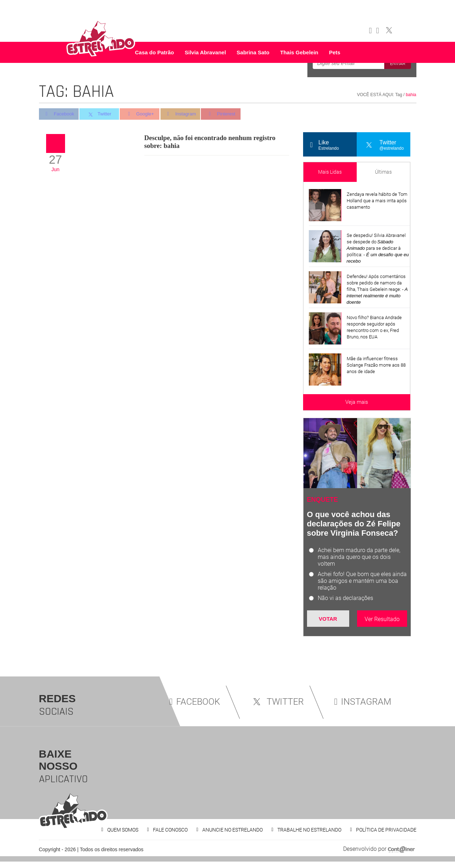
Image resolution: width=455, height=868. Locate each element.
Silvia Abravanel (205, 52)
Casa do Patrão (155, 52)
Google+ (142, 114)
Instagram (183, 114)
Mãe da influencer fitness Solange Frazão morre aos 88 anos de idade (376, 365)
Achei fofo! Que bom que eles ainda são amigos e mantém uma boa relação (362, 581)
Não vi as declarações (345, 598)
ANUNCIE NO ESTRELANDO (233, 830)
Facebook (59, 114)
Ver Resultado (382, 619)
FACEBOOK (195, 702)
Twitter (100, 114)
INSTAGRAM (363, 702)
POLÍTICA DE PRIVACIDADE (386, 830)
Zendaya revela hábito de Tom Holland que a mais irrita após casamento (377, 201)
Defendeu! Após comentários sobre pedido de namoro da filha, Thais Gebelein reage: (377, 289)
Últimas (383, 172)
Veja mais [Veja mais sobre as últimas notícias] (357, 402)
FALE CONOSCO (170, 830)
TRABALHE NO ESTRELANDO (309, 830)
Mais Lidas (330, 172)
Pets (335, 52)
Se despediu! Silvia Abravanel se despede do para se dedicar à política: (378, 248)
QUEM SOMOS (123, 830)
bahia (411, 95)
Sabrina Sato (253, 52)
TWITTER (277, 702)
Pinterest (224, 114)
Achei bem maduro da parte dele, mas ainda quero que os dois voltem (359, 557)
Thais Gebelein (299, 52)
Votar (328, 619)
